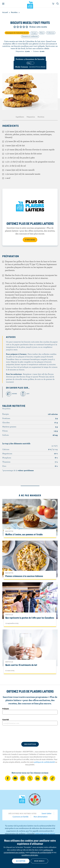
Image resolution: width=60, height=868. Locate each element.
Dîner (42, 33)
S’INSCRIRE (30, 240)
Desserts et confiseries (30, 36)
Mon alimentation (41, 817)
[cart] (53, 4)
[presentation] (30, 734)
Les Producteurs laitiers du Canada (30, 5)
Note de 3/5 (21, 27)
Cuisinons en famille (21, 817)
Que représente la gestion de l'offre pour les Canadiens (30, 618)
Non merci (39, 861)
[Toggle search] (58, 4)
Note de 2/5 (18, 27)
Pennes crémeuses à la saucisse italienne (24, 576)
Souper (34, 33)
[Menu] (3, 4)
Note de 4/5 (24, 27)
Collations (51, 33)
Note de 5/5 (27, 27)
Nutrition (41, 117)
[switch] (30, 65)
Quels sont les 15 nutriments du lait (21, 665)
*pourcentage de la (18, 470)
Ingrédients (20, 117)
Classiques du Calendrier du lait (17, 33)
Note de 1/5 (15, 27)
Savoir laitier (47, 813)
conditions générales (30, 855)
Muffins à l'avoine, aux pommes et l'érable (24, 534)
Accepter (21, 861)
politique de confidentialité (45, 762)
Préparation (31, 117)
